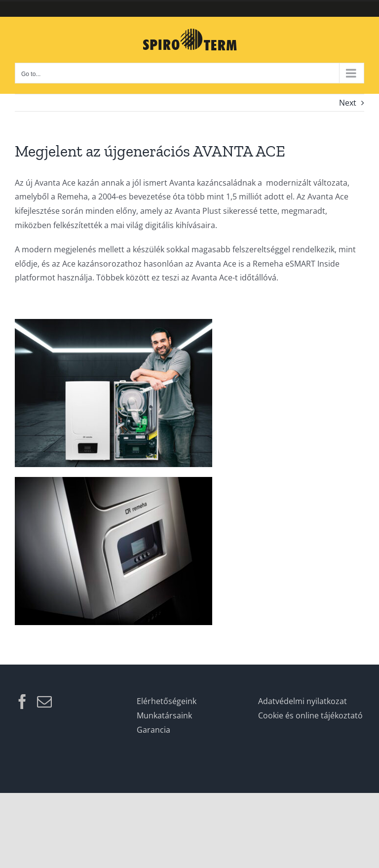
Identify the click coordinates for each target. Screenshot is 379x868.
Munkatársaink (164, 715)
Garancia (153, 730)
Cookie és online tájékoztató (310, 715)
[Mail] (44, 702)
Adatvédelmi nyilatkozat (303, 701)
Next (348, 103)
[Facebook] (22, 702)
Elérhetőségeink (167, 701)
